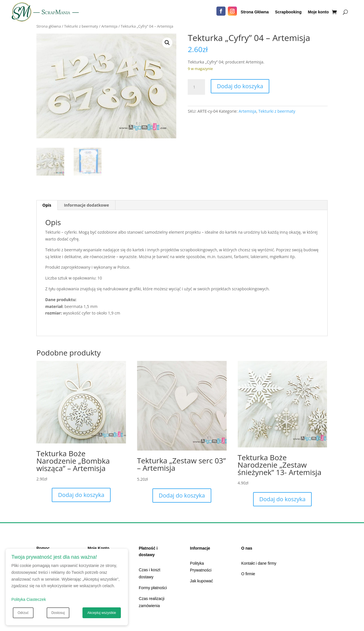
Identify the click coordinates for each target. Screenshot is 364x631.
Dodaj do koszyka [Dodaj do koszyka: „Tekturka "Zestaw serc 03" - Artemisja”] (182, 495)
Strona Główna (255, 12)
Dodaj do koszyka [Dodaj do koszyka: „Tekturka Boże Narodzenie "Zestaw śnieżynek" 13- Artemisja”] (283, 499)
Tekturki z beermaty (81, 26)
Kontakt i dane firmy (259, 563)
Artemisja (109, 26)
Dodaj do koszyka (240, 86)
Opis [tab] (47, 205)
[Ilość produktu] (196, 87)
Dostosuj (58, 613)
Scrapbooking (288, 12)
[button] (167, 43)
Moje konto (318, 12)
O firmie (248, 574)
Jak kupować (201, 581)
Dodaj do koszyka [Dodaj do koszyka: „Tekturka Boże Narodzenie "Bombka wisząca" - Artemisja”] (81, 495)
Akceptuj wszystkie (102, 613)
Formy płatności (153, 588)
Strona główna (49, 26)
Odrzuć (23, 613)
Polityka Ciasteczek (29, 599)
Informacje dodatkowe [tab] (86, 205)
